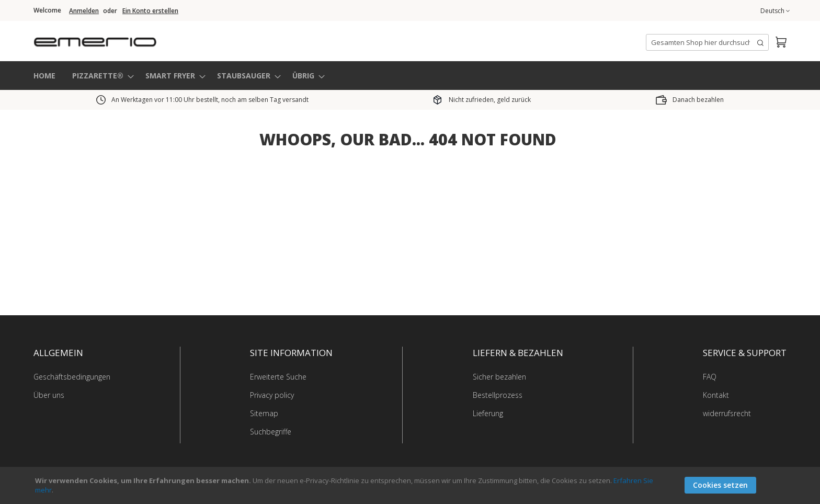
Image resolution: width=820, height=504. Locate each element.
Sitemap (264, 413)
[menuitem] (100, 76)
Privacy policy (272, 394)
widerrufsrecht (727, 413)
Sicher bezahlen (499, 376)
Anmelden (84, 11)
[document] (412, 485)
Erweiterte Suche (278, 376)
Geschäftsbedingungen (72, 376)
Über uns (49, 394)
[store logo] (138, 39)
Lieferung (488, 413)
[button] (775, 11)
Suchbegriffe (271, 431)
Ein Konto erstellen (150, 11)
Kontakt (716, 394)
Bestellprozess (498, 394)
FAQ (710, 376)
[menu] (410, 76)
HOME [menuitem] (44, 75)
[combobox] (707, 42)
